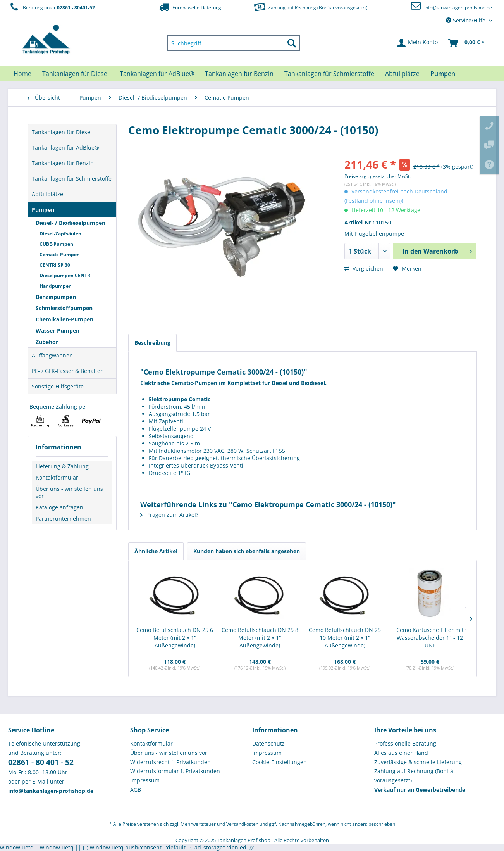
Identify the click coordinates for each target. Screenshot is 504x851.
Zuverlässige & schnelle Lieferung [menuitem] (418, 762)
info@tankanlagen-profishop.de (458, 8)
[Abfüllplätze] (402, 74)
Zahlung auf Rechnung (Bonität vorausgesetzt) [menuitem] (415, 776)
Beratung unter (52, 7)
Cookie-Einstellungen (280, 762)
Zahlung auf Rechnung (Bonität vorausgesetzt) (310, 7)
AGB (136, 790)
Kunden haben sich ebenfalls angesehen (247, 551)
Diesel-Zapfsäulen (60, 234)
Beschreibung (152, 343)
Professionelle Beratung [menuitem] (405, 743)
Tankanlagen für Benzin (63, 163)
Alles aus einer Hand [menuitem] (401, 753)
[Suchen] (292, 43)
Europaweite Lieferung (189, 7)
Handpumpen (56, 286)
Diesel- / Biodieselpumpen (71, 223)
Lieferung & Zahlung (62, 466)
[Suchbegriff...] (234, 43)
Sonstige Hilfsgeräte (58, 386)
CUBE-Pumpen (56, 244)
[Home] (22, 74)
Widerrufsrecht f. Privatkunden (170, 762)
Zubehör (47, 342)
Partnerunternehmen (63, 519)
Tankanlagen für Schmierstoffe (72, 179)
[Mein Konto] (418, 43)
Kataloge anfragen (59, 507)
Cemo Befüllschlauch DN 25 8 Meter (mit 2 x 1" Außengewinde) (260, 638)
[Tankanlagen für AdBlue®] (157, 74)
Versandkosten (242, 824)
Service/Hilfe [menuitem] (466, 20)
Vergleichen (364, 268)
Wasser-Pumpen (58, 331)
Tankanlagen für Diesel (62, 132)
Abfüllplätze (47, 194)
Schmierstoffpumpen (64, 308)
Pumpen (43, 210)
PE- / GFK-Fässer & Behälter (67, 371)
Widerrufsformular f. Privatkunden (175, 771)
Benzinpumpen (56, 297)
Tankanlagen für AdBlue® (65, 148)
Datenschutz (268, 743)
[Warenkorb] (467, 43)
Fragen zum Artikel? (169, 515)
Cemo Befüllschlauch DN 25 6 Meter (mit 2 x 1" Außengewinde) (175, 638)
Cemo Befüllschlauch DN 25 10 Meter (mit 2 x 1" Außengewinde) (345, 638)
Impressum (145, 780)
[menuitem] (234, 43)
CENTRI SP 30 (55, 265)
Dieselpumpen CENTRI (66, 275)
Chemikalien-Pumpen (65, 319)
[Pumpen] (443, 74)
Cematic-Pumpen (60, 255)
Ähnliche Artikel (156, 551)
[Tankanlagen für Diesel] (76, 74)
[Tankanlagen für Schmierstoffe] (329, 74)
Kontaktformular (57, 477)
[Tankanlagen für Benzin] (239, 74)
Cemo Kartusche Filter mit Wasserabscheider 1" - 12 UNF (430, 638)
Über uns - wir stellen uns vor (69, 492)
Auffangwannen (52, 355)
